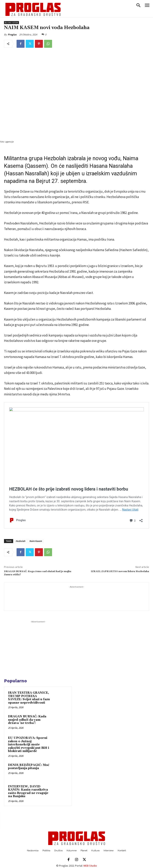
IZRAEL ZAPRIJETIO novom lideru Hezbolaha (120, 571)
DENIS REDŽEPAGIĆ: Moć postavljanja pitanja (29, 767)
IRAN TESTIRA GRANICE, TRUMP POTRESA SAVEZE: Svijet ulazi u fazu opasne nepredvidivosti (29, 698)
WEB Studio (90, 866)
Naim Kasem (36, 541)
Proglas (12, 35)
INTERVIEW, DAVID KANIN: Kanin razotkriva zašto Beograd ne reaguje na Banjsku (28, 791)
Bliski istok (11, 23)
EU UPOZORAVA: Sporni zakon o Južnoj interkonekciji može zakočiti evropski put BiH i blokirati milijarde (29, 745)
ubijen (73, 174)
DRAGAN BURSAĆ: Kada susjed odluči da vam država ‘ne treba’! (27, 720)
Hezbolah (20, 541)
